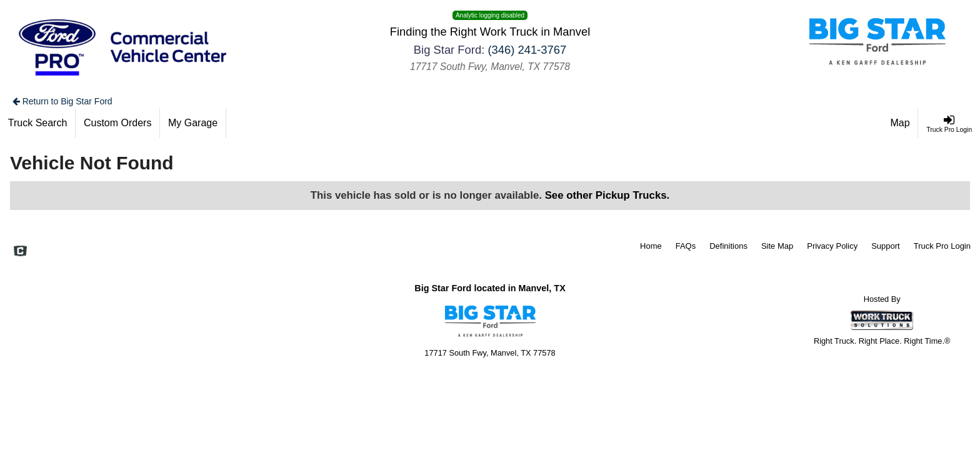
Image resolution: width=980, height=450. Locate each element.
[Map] (901, 123)
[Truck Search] (38, 123)
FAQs (686, 246)
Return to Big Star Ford (62, 101)
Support (886, 246)
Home (651, 246)
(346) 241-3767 (527, 50)
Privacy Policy (832, 246)
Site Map (777, 246)
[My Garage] (193, 123)
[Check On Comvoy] (20, 252)
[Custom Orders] (118, 123)
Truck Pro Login (942, 246)
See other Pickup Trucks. (607, 195)
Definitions (728, 246)
